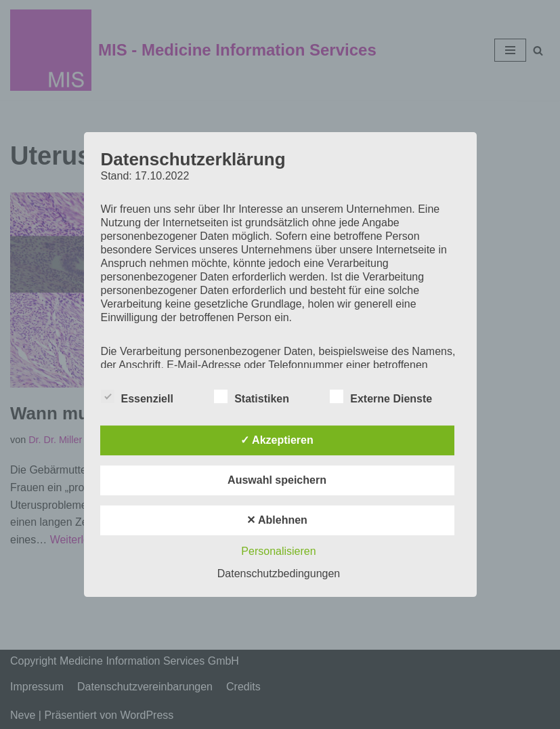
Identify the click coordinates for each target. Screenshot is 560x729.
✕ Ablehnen (277, 520)
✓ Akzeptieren (277, 440)
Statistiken (252, 396)
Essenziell (137, 396)
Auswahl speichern (277, 480)
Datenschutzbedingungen (279, 574)
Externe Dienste (381, 396)
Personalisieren (278, 551)
